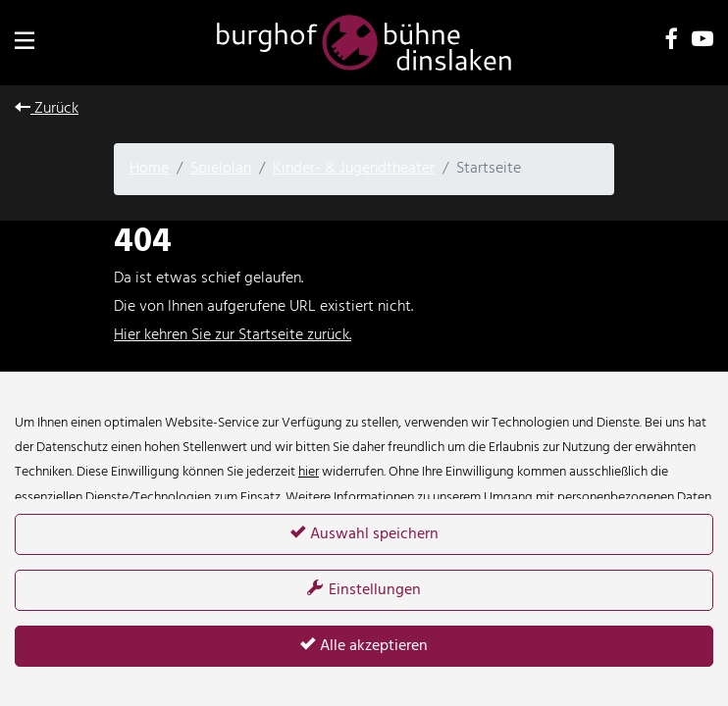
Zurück (47, 109)
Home (149, 169)
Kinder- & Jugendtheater (354, 169)
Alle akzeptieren (364, 646)
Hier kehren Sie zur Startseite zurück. (233, 335)
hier (309, 472)
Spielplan (221, 169)
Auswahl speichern (364, 534)
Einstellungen (364, 590)
